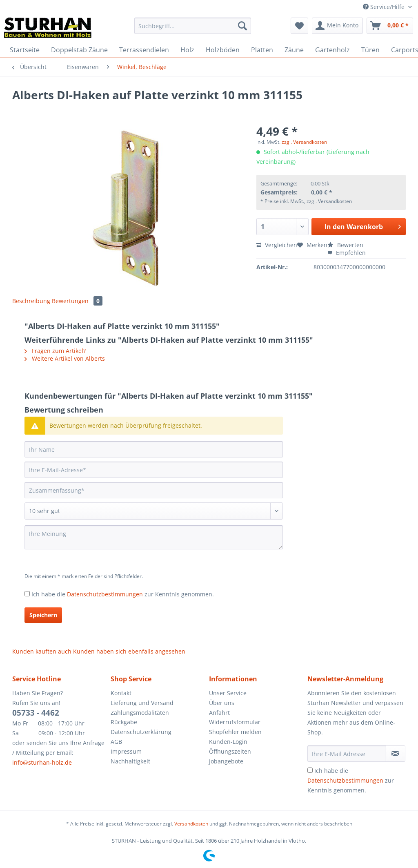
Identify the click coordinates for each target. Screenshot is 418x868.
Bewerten (345, 245)
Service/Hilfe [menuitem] (385, 7)
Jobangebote (226, 761)
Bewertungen (77, 301)
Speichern (43, 615)
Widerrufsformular (235, 722)
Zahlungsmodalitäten (140, 713)
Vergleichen (277, 245)
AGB (116, 742)
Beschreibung (31, 301)
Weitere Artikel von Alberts (65, 358)
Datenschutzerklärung (141, 732)
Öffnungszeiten (230, 751)
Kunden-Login (228, 742)
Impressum (126, 751)
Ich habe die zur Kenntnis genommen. (123, 594)
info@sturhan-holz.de (42, 762)
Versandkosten (191, 824)
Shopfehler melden (235, 732)
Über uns (222, 703)
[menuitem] (193, 30)
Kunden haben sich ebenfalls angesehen (129, 651)
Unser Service (228, 693)
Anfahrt (219, 713)
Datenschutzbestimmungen (105, 594)
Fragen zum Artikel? (55, 351)
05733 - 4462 (36, 713)
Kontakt (121, 693)
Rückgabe (124, 722)
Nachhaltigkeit (130, 761)
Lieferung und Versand (142, 703)
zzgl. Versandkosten (304, 142)
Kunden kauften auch (42, 651)
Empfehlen (347, 253)
